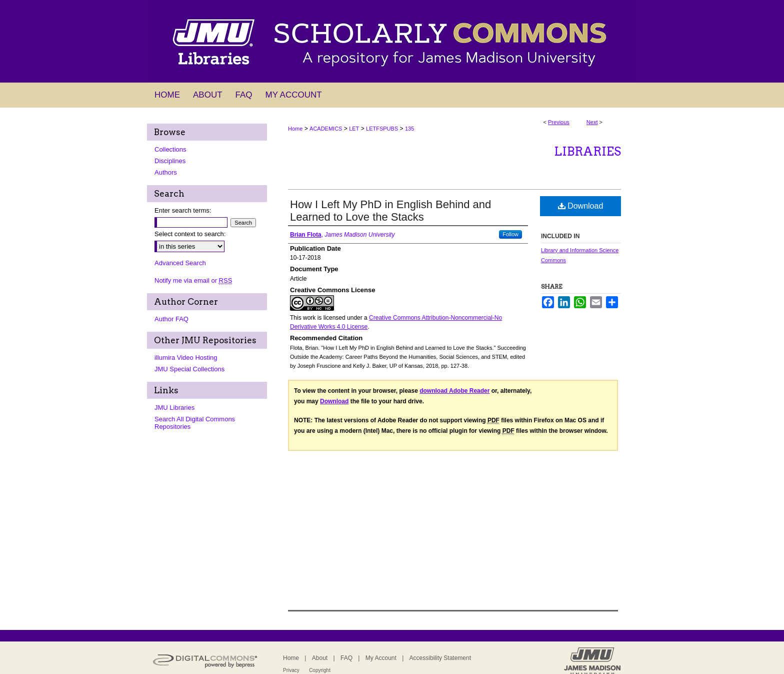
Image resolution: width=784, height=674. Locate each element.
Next (592, 122)
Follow (510, 234)
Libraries (587, 151)
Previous (559, 122)
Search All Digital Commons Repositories (195, 423)
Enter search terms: (183, 210)
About (320, 658)
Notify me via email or (193, 280)
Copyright (320, 670)
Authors (166, 172)
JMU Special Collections (189, 369)
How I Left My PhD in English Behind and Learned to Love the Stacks (390, 211)
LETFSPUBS (382, 129)
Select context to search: (190, 234)
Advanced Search (180, 263)
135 (409, 129)
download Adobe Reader (454, 391)
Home (295, 129)
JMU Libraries (174, 408)
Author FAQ (171, 319)
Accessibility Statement (440, 658)
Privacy (291, 670)
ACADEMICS (326, 129)
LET (354, 129)
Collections (170, 149)
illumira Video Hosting (186, 358)
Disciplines (170, 161)
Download (581, 206)
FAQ (346, 658)
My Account (381, 658)
